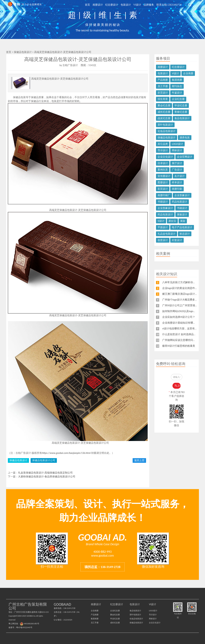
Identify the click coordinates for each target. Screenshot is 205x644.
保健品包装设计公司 (44, 460)
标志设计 (185, 234)
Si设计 (161, 221)
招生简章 (163, 99)
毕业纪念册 (181, 105)
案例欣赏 (163, 170)
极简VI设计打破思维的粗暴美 (179, 346)
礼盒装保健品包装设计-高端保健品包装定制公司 (45, 473)
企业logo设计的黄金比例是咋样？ (181, 288)
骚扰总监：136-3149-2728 (102, 567)
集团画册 (177, 80)
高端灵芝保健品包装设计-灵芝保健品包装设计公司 (63, 52)
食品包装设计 (182, 118)
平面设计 (163, 227)
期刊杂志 (177, 86)
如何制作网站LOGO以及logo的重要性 (183, 311)
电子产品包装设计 (182, 227)
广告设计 (177, 170)
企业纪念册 (178, 99)
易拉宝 (172, 221)
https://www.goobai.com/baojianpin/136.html (66, 453)
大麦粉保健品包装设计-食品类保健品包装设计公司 (47, 477)
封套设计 (177, 240)
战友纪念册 (164, 118)
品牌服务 (150, 4)
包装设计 (128, 4)
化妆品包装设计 (167, 131)
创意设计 (163, 240)
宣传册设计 (164, 176)
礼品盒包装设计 (167, 234)
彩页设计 (163, 189)
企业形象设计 (182, 195)
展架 (183, 221)
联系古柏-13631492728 (169, 4)
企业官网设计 (185, 157)
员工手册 (163, 86)
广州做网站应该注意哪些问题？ (180, 340)
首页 (91, 4)
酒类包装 (185, 138)
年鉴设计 (177, 93)
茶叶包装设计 (165, 125)
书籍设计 (163, 202)
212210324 (68, 620)
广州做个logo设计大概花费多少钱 (181, 300)
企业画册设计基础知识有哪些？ (180, 323)
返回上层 (139, 460)
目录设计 (163, 163)
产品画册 (163, 80)
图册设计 (163, 182)
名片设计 (180, 176)
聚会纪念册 (164, 105)
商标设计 (177, 150)
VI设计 (139, 4)
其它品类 (163, 144)
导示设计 (163, 150)
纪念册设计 (114, 4)
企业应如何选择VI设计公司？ (179, 317)
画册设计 (101, 4)
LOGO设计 (177, 144)
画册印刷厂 (164, 195)
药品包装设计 (180, 202)
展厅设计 (177, 163)
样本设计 (177, 182)
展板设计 (182, 214)
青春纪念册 (181, 112)
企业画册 (188, 73)
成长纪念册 (164, 112)
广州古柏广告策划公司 (25, 5)
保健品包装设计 (23, 52)
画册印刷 (177, 189)
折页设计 (163, 93)
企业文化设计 (165, 157)
